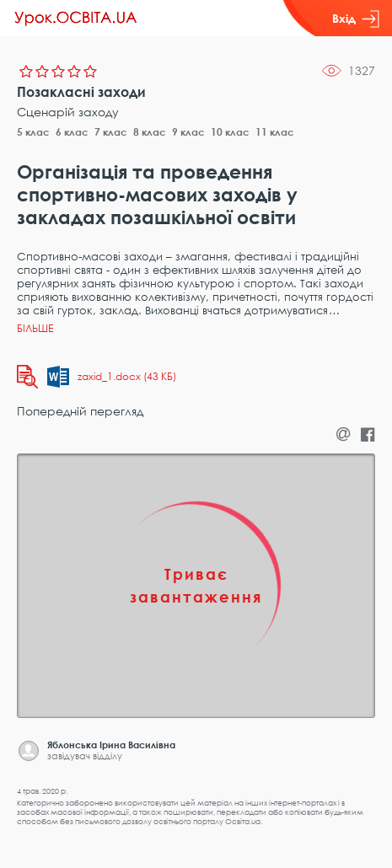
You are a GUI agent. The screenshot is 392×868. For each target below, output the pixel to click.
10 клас (230, 132)
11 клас (275, 132)
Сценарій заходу (68, 112)
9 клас (188, 132)
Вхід (356, 19)
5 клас (33, 132)
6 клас (72, 132)
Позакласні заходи (81, 92)
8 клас (150, 132)
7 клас (111, 132)
